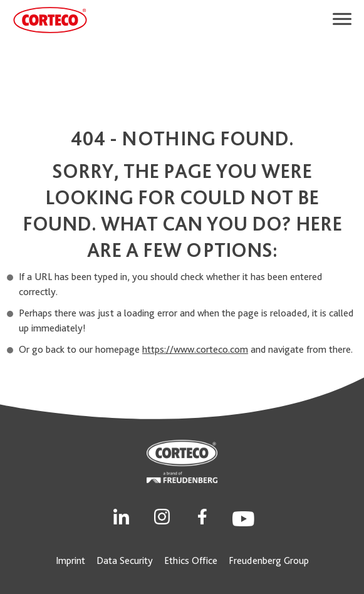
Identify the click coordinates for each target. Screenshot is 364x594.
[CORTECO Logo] (50, 20)
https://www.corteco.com (195, 349)
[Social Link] (121, 515)
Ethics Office (191, 560)
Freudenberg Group (269, 560)
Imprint (70, 560)
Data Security (125, 560)
